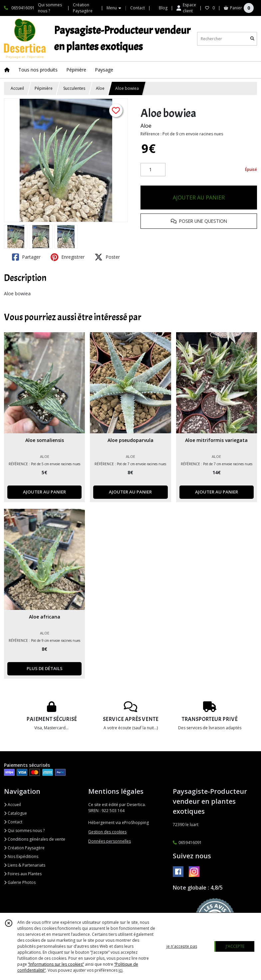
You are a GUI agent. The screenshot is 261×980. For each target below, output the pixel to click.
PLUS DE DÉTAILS (45, 668)
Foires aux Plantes (23, 874)
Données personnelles (110, 841)
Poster (107, 257)
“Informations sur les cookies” (56, 964)
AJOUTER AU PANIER (199, 198)
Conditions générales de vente (35, 839)
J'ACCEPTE (235, 946)
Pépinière (44, 88)
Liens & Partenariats (25, 865)
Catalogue (15, 813)
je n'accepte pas (182, 946)
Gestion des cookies (107, 832)
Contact (137, 8)
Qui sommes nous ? (24, 831)
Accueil (17, 88)
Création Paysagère (24, 848)
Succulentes (74, 88)
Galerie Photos (20, 882)
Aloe (100, 88)
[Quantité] (153, 170)
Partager (26, 257)
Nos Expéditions (21, 856)
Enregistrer (68, 257)
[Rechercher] (252, 39)
